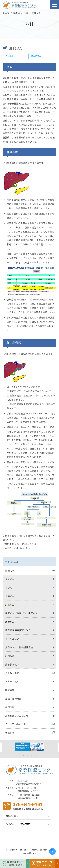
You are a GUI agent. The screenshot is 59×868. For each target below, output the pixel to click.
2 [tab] (28, 756)
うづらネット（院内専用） (19, 824)
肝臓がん (10, 605)
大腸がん (10, 596)
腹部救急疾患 (12, 664)
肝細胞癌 (9, 56)
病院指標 (10, 733)
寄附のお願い (12, 816)
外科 (26, 13)
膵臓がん (10, 622)
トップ (6, 13)
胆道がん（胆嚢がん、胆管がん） (23, 613)
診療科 (17, 13)
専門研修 (10, 707)
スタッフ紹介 (12, 681)
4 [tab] (36, 756)
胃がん (9, 587)
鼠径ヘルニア (12, 639)
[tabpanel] (30, 747)
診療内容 (10, 570)
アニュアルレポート (16, 724)
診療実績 (10, 690)
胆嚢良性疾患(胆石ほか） (18, 630)
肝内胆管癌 (36, 56)
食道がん (10, 579)
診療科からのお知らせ (17, 716)
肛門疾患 (10, 656)
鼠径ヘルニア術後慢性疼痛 (19, 647)
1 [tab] (24, 756)
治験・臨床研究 (13, 698)
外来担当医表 (12, 673)
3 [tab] (32, 756)
